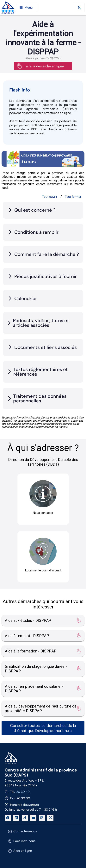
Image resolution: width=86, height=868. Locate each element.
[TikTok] (25, 818)
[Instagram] (42, 818)
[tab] (43, 210)
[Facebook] (8, 818)
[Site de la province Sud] (8, 8)
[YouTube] (33, 818)
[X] (50, 818)
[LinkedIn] (16, 818)
